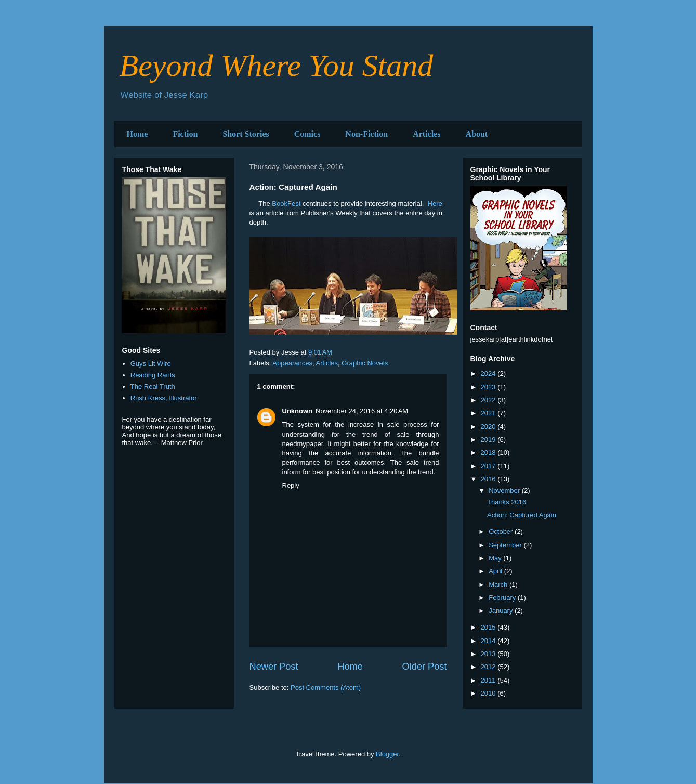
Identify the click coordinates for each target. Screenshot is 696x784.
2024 (489, 374)
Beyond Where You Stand (277, 66)
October (502, 532)
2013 (489, 654)
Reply (291, 485)
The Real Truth (153, 387)
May (496, 558)
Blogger (387, 754)
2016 (489, 479)
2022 (489, 400)
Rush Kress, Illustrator (164, 398)
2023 (489, 387)
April (496, 571)
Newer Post (274, 667)
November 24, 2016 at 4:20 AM (362, 411)
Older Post (425, 667)
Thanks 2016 (507, 502)
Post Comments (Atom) (326, 688)
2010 (489, 693)
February (503, 598)
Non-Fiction (366, 134)
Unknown (298, 411)
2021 (489, 413)
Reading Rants (153, 375)
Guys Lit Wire (151, 364)
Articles (426, 134)
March (499, 585)
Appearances (292, 363)
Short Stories (246, 134)
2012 (489, 667)
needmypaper (303, 444)
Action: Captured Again (522, 515)
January (502, 611)
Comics (307, 134)
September (506, 545)
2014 (489, 641)
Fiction (185, 134)
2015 (489, 627)
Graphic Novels (365, 363)
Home (137, 134)
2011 (489, 680)
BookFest (286, 204)
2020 (489, 427)
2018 (489, 453)
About (476, 134)
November (505, 491)
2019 (489, 440)
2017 (489, 466)
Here (435, 204)
